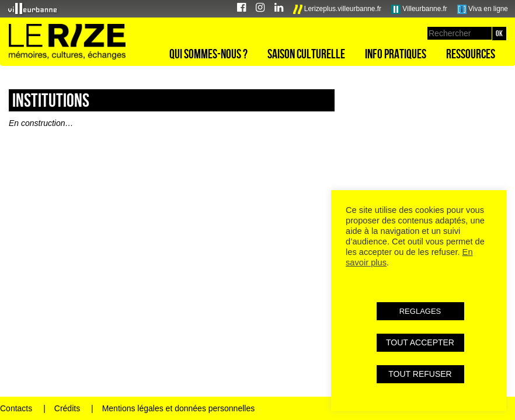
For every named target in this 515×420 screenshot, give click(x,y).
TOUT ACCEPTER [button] (420, 342)
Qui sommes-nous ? (208, 54)
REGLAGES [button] (420, 311)
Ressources (471, 54)
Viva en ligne (483, 9)
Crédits (67, 408)
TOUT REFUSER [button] (420, 374)
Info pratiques (396, 54)
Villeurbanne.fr (419, 9)
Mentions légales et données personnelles (179, 408)
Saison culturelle (306, 54)
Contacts (16, 408)
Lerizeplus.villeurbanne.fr (337, 9)
